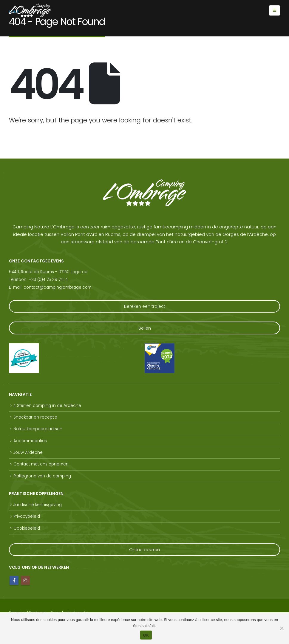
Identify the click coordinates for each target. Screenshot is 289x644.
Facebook (14, 580)
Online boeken (144, 550)
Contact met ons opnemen (41, 464)
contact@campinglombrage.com (58, 287)
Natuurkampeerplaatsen (38, 429)
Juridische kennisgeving (38, 505)
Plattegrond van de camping (42, 476)
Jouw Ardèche (28, 452)
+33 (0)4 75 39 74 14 (48, 280)
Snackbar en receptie (35, 417)
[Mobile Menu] (275, 10)
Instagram (25, 580)
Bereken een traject (145, 306)
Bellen (145, 328)
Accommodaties (30, 441)
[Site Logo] (30, 10)
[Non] (282, 628)
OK (146, 635)
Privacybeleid (27, 516)
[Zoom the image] (24, 347)
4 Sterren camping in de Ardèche (47, 406)
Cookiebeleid (27, 528)
